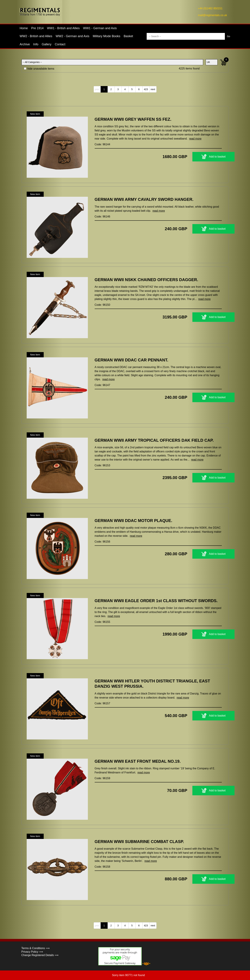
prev (97, 89)
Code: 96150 (102, 305)
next (153, 89)
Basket (128, 36)
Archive (25, 44)
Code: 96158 (102, 867)
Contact (60, 44)
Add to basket (200, 157)
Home (24, 28)
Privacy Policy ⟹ (32, 952)
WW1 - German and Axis (100, 28)
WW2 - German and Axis (73, 36)
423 (146, 89)
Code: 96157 (102, 703)
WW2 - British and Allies (36, 36)
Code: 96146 (102, 217)
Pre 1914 (37, 28)
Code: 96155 (102, 622)
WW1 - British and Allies (63, 28)
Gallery (47, 44)
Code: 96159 (102, 778)
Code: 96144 (102, 144)
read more (195, 139)
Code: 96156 (102, 542)
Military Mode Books (107, 36)
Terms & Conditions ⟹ (36, 948)
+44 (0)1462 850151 (210, 8)
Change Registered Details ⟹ (40, 955)
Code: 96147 (102, 385)
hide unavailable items (39, 69)
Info (36, 44)
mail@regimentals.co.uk (213, 15)
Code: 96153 (102, 465)
